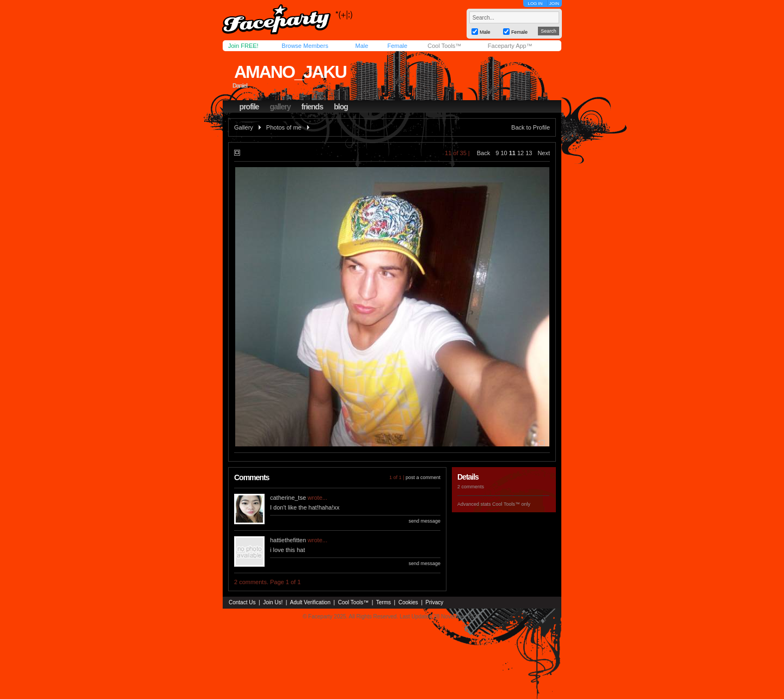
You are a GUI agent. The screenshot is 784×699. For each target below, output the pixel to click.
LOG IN (535, 4)
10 (504, 153)
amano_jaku (290, 72)
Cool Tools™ (444, 46)
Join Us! (273, 602)
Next (544, 153)
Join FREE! (243, 46)
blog (341, 107)
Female (397, 46)
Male (362, 46)
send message (424, 521)
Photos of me (284, 127)
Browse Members (305, 46)
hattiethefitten (288, 540)
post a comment (423, 477)
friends (313, 107)
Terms (384, 602)
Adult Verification (310, 602)
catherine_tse (288, 498)
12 (520, 153)
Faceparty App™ (510, 46)
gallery (280, 107)
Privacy (435, 602)
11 (512, 153)
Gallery (244, 127)
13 (529, 153)
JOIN (554, 4)
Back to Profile (531, 127)
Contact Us (242, 602)
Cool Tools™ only (511, 504)
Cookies (408, 602)
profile (249, 107)
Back (483, 153)
